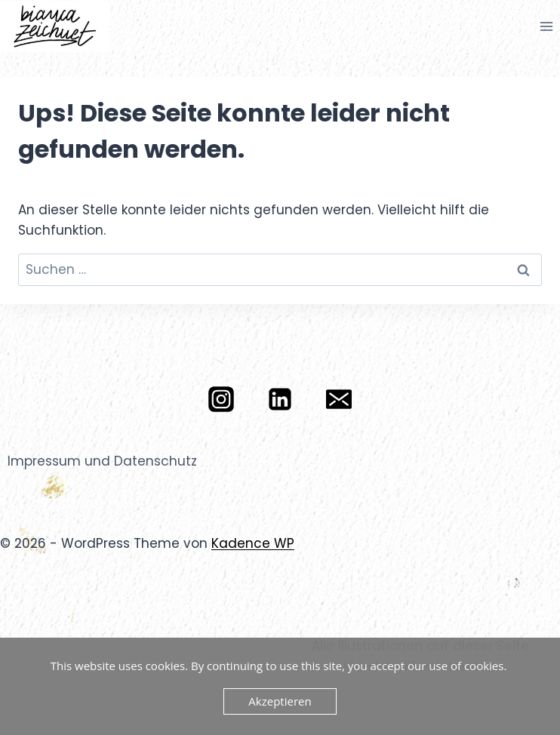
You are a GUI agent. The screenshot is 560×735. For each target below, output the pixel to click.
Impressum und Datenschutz (102, 461)
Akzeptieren (280, 701)
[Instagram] (221, 399)
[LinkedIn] (280, 399)
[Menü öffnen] (546, 26)
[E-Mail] (339, 399)
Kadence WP (253, 543)
